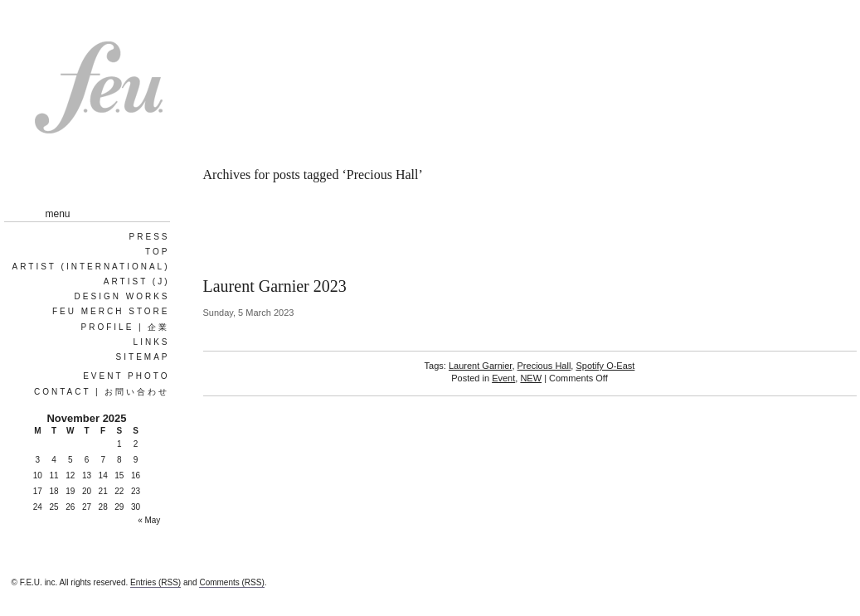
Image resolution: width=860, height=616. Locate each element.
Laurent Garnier (480, 366)
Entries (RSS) (155, 582)
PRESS (150, 237)
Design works (122, 296)
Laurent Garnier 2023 (275, 286)
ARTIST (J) (137, 281)
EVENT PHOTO (126, 376)
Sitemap (143, 357)
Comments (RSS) (231, 582)
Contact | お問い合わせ (102, 392)
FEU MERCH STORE (111, 311)
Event (503, 378)
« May (149, 520)
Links (152, 342)
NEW (531, 378)
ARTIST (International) (91, 267)
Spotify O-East (605, 366)
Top (157, 252)
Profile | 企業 (126, 327)
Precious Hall (544, 366)
